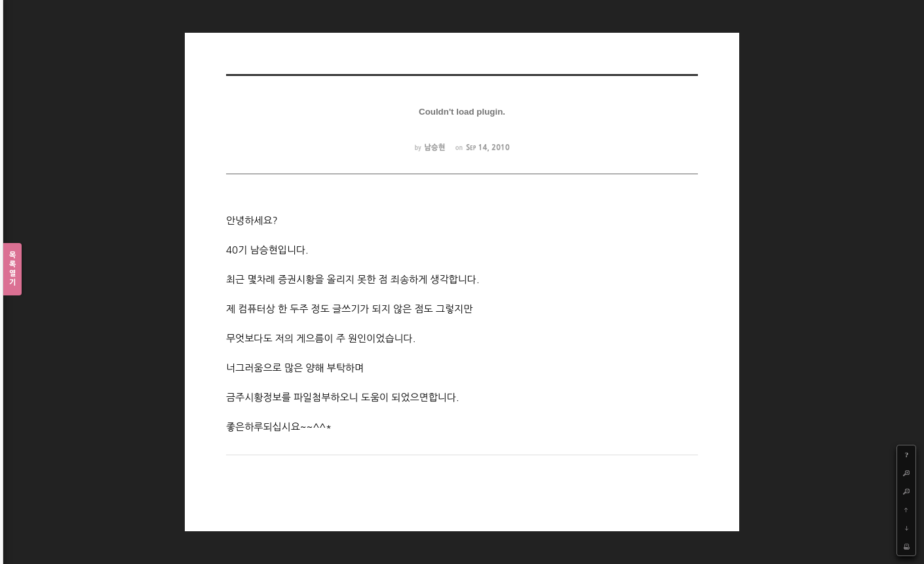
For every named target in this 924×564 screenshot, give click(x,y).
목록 (12, 270)
